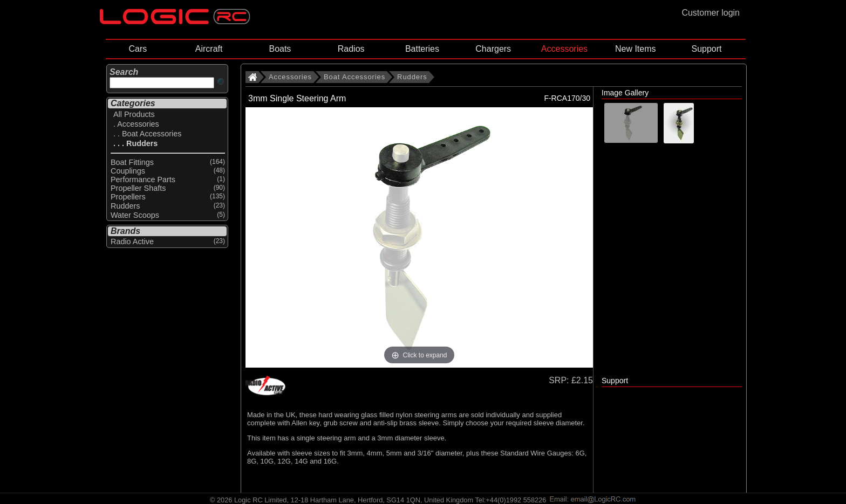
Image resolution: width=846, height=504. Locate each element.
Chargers (493, 49)
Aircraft (209, 49)
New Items (636, 49)
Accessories (564, 49)
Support (706, 49)
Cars (138, 49)
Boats (280, 49)
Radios (351, 49)
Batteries (422, 49)
